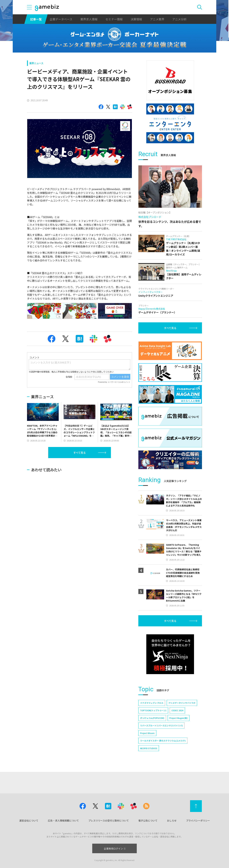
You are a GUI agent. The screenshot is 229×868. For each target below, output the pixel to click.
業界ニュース (36, 63)
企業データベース (61, 19)
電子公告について (148, 820)
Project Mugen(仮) (179, 718)
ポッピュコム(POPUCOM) (152, 718)
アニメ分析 (179, 19)
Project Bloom (147, 733)
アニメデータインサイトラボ (182, 703)
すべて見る (80, 453)
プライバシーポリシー (198, 820)
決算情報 (136, 19)
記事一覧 (36, 19)
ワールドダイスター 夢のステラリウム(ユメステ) (163, 741)
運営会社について (29, 820)
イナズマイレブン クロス (152, 703)
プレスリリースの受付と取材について (109, 820)
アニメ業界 (157, 19)
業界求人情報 (89, 19)
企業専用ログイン (115, 849)
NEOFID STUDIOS (149, 748)
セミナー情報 (114, 19)
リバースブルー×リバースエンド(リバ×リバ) (161, 725)
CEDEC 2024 (177, 710)
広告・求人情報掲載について (63, 820)
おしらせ (172, 820)
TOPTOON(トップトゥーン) (153, 710)
